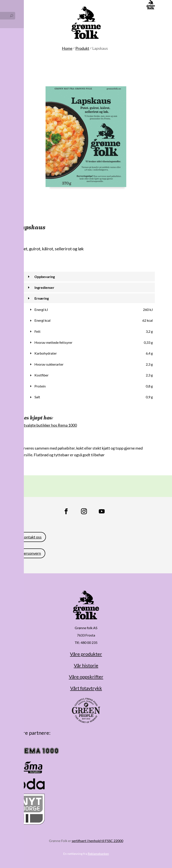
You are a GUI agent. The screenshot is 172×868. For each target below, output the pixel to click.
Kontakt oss (32, 537)
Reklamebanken (98, 854)
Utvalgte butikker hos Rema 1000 (49, 425)
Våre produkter (86, 654)
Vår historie (86, 665)
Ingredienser (44, 287)
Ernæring (42, 298)
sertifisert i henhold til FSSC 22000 (97, 841)
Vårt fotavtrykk (86, 688)
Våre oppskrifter (86, 677)
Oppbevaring (45, 277)
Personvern (31, 553)
